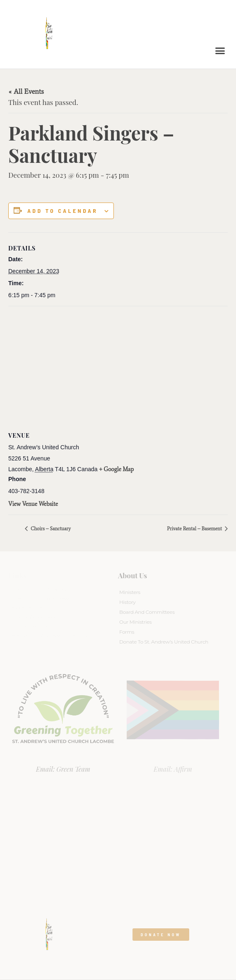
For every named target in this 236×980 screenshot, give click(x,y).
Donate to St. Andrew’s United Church (164, 642)
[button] (220, 51)
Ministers (130, 592)
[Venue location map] (118, 366)
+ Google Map (117, 469)
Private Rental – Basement (195, 529)
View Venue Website (33, 504)
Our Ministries (135, 622)
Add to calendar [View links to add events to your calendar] (63, 211)
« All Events (26, 91)
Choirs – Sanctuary (50, 529)
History (127, 602)
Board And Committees (147, 612)
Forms (127, 632)
